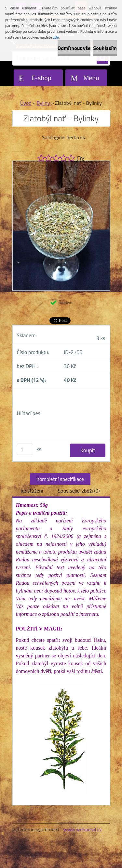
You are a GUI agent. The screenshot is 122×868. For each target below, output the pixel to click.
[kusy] (25, 449)
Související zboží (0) (79, 491)
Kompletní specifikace (60, 479)
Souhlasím (105, 48)
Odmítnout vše (74, 48)
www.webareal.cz (82, 829)
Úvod (26, 103)
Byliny (44, 103)
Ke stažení (32, 491)
